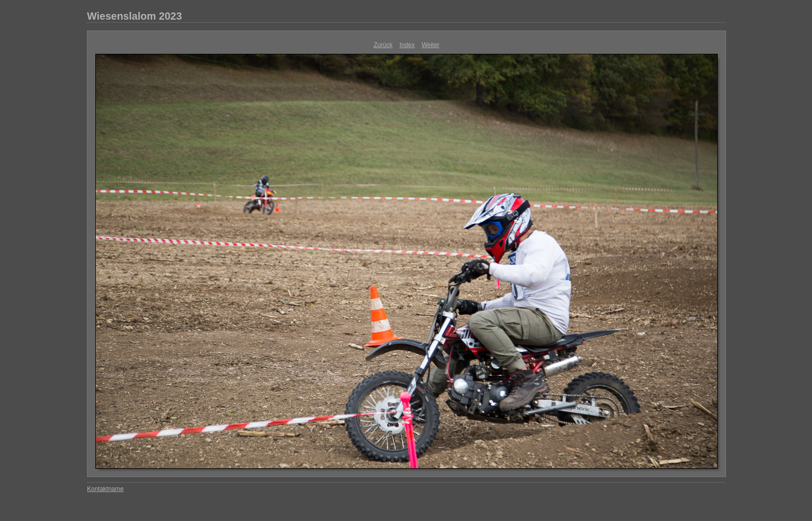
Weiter (430, 45)
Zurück (383, 45)
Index (407, 45)
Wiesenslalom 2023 (134, 16)
